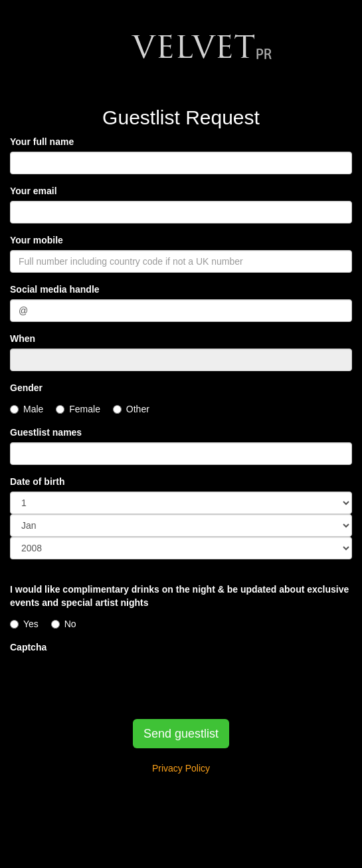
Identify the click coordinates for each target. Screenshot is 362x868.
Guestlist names (46, 432)
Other (131, 409)
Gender (26, 388)
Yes (24, 624)
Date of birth (37, 482)
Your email (34, 191)
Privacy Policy (181, 768)
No (64, 624)
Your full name (42, 142)
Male (27, 409)
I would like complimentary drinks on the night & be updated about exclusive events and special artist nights (179, 596)
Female (78, 409)
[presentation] (111, 683)
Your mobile (37, 240)
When (23, 339)
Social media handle (55, 289)
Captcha (28, 647)
